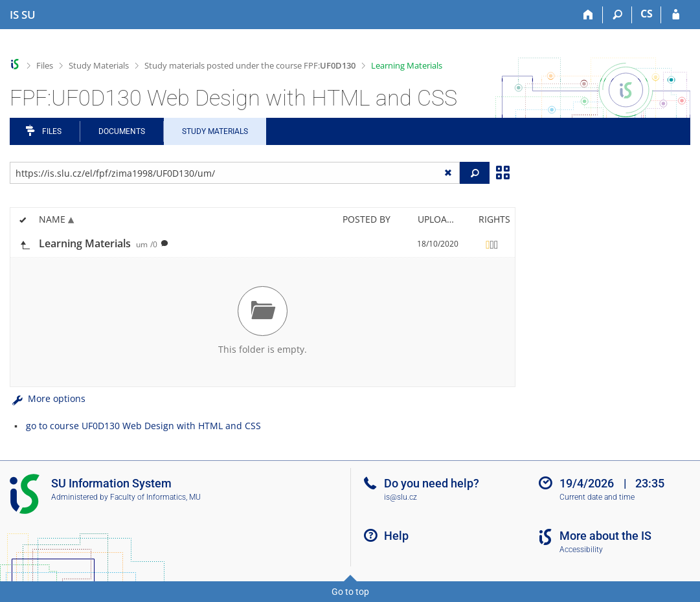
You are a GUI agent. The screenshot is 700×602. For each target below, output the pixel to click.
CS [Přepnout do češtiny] (647, 14)
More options (48, 398)
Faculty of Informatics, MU (155, 497)
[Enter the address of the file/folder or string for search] (235, 173)
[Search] (617, 15)
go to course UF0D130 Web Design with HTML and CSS (143, 426)
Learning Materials (407, 65)
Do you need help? (432, 483)
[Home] (588, 15)
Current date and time (597, 497)
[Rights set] (492, 244)
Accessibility (581, 550)
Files (45, 65)
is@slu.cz (401, 497)
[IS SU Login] (676, 15)
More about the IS (605, 536)
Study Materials (99, 65)
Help (396, 536)
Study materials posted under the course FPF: (250, 65)
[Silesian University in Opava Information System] (23, 15)
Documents (122, 131)
